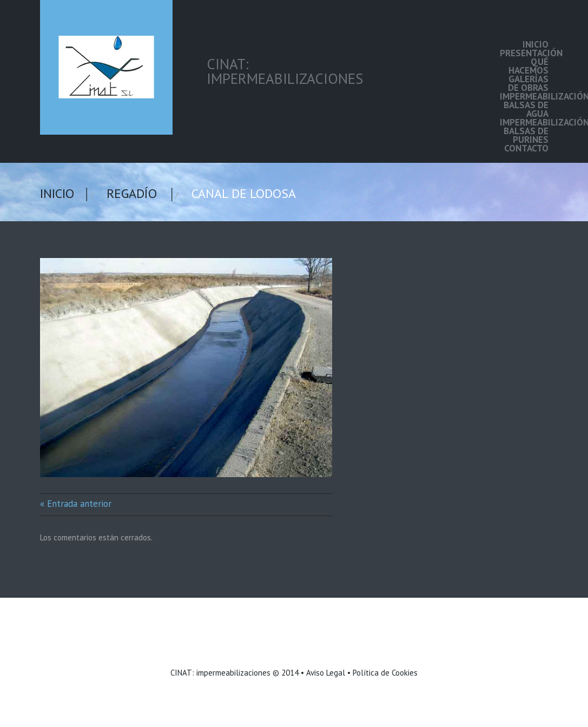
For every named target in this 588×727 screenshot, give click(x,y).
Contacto (526, 148)
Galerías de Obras (528, 83)
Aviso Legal (326, 673)
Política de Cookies (385, 673)
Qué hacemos (528, 66)
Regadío (132, 193)
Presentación (524, 53)
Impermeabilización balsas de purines (524, 131)
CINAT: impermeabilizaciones (220, 673)
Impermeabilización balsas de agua (524, 105)
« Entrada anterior (76, 504)
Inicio (536, 44)
